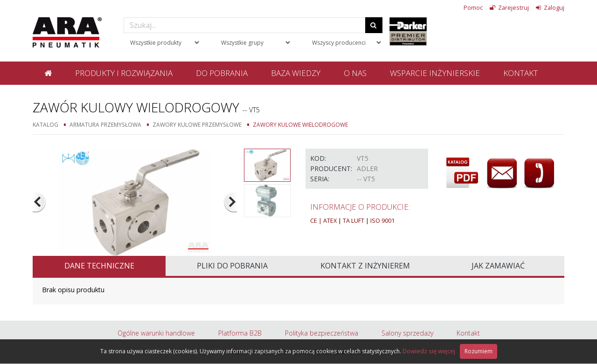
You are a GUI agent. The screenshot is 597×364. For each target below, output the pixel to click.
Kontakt (521, 73)
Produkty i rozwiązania (124, 73)
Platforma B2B (240, 333)
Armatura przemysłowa (105, 124)
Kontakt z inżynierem (365, 266)
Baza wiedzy (296, 73)
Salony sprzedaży (407, 333)
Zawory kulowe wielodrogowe (300, 124)
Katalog (45, 124)
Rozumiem (479, 351)
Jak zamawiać (498, 266)
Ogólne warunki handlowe (156, 333)
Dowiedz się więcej (429, 351)
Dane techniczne (99, 266)
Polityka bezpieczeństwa (322, 333)
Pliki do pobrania (232, 266)
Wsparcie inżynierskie (435, 73)
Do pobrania (222, 73)
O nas (355, 73)
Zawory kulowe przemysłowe (197, 124)
